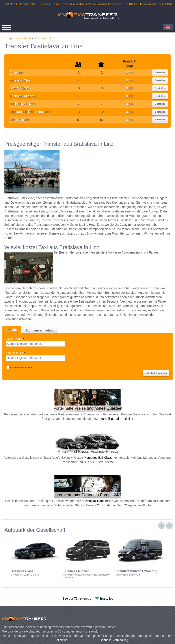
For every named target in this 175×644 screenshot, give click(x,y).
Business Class (21, 80)
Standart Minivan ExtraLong (30, 112)
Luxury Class (19, 88)
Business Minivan (22, 104)
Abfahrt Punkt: (15, 339)
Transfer (12, 330)
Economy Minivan (22, 96)
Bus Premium (19, 120)
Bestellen (160, 72)
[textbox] (35, 344)
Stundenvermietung (40, 330)
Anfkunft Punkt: (16, 353)
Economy (16, 72)
